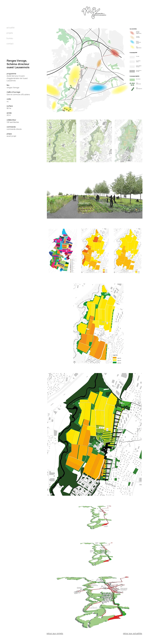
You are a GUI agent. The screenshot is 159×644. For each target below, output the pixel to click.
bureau (10, 38)
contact (10, 44)
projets (10, 33)
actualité (10, 28)
